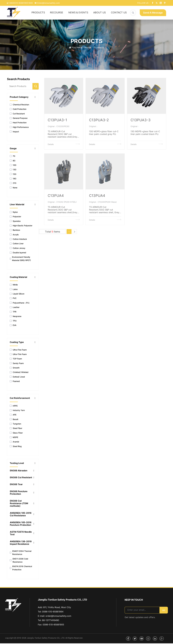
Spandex (15, 222)
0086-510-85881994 (53, 612)
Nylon (14, 213)
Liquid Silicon (17, 295)
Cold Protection (18, 110)
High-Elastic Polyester (21, 226)
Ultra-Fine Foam (18, 351)
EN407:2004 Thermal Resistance (21, 553)
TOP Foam (16, 359)
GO (164, 611)
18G (13, 179)
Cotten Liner (17, 244)
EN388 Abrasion (19, 471)
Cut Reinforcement (20, 399)
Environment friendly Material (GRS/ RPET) (20, 259)
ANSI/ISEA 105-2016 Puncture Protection (21, 525)
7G (12, 157)
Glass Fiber (16, 433)
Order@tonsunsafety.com (47, 3)
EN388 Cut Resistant (21, 478)
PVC (13, 299)
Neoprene (16, 317)
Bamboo (15, 231)
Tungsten (15, 425)
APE (13, 415)
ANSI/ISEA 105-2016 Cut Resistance (21, 515)
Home (88, 48)
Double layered (18, 253)
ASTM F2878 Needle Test (21, 534)
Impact (14, 132)
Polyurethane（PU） (20, 303)
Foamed (15, 382)
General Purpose (19, 119)
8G (13, 161)
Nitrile (14, 285)
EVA (13, 326)
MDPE (14, 438)
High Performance (19, 128)
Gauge (13, 149)
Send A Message (153, 13)
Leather (15, 308)
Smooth (15, 369)
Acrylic (14, 235)
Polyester (15, 217)
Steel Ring (16, 447)
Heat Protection (18, 123)
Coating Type (17, 343)
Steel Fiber (16, 429)
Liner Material (17, 205)
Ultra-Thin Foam (18, 355)
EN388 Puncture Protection (19, 493)
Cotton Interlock (18, 240)
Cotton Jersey (18, 249)
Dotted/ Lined (17, 378)
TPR (13, 312)
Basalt (14, 420)
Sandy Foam (17, 364)
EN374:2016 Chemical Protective (21, 569)
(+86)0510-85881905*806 (20, 3)
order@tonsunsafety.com (58, 617)
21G (13, 184)
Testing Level (17, 464)
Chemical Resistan (19, 105)
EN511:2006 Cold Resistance (19, 561)
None (14, 188)
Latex (14, 290)
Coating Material (18, 278)
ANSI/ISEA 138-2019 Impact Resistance (21, 543)
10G (13, 166)
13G (13, 170)
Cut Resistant (17, 114)
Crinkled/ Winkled (19, 373)
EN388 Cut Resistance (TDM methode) (19, 504)
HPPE (14, 406)
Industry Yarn (17, 411)
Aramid (14, 442)
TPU (13, 322)
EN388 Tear (16, 485)
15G (13, 175)
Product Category (19, 98)
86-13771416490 (51, 621)
